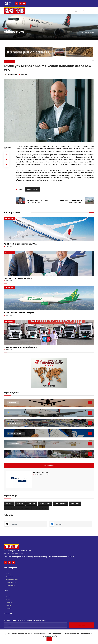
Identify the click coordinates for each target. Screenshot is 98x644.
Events (8, 600)
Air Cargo (9, 504)
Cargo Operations (60, 504)
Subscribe (81, 625)
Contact (9, 608)
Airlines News (9, 62)
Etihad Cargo (75, 504)
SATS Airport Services (40, 508)
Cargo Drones (10, 585)
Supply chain (31, 504)
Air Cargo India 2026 (41, 472)
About (8, 597)
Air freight (20, 504)
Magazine (9, 603)
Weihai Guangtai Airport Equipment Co (17, 508)
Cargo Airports (11, 583)
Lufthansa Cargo (45, 504)
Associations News (12, 580)
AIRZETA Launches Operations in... (20, 278)
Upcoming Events (49, 466)
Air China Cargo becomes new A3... (20, 244)
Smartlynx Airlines (32, 189)
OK (49, 639)
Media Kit (9, 605)
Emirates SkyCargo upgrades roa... (20, 347)
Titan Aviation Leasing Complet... (19, 313)
